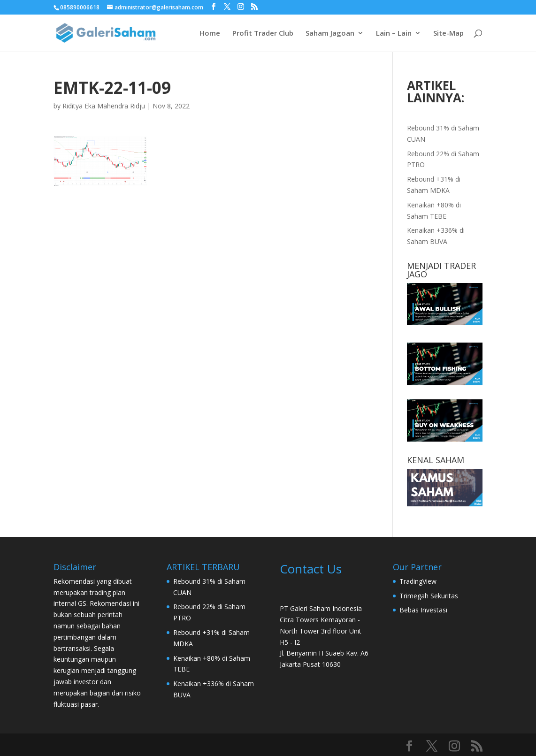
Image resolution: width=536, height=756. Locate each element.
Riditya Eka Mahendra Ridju (104, 106)
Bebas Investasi (423, 610)
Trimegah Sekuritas (429, 596)
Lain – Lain (394, 34)
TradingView (418, 581)
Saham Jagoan (330, 34)
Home (210, 34)
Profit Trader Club (263, 34)
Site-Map (448, 34)
